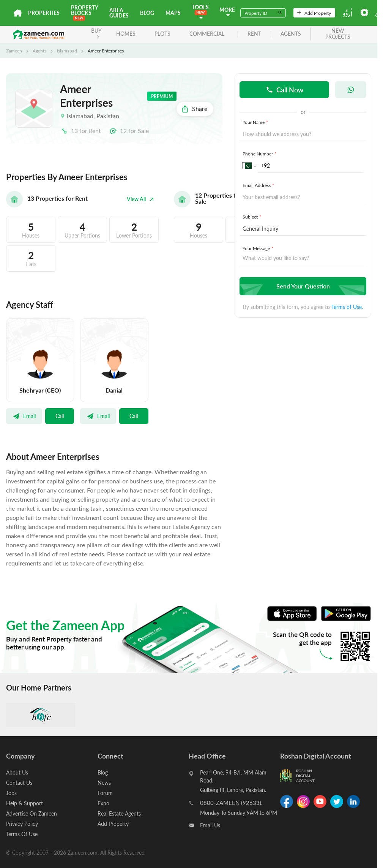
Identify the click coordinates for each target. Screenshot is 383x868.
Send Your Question (302, 286)
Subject (253, 217)
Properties (44, 13)
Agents (39, 51)
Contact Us (19, 783)
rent (254, 34)
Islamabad (67, 51)
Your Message (259, 248)
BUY (96, 33)
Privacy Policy (22, 824)
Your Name (256, 122)
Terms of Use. (347, 307)
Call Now (284, 89)
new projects (338, 34)
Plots (162, 34)
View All (140, 199)
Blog (147, 13)
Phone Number (260, 154)
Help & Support (24, 803)
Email (24, 416)
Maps (173, 13)
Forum (105, 793)
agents (291, 34)
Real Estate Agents (119, 813)
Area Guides (119, 13)
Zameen (14, 51)
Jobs (11, 793)
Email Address (259, 185)
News (104, 783)
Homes (126, 34)
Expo (103, 803)
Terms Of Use (22, 834)
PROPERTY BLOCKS (84, 12)
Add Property (314, 13)
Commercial (207, 34)
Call (60, 416)
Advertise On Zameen (32, 813)
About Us (17, 772)
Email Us (210, 825)
